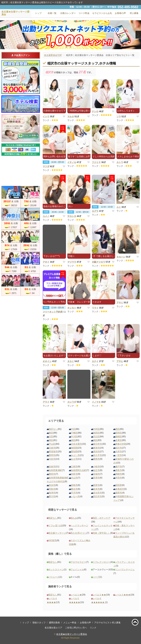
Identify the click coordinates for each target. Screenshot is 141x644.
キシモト (72, 308)
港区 (51, 440)
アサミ (120, 303)
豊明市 (52, 455)
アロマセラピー (78, 562)
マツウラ (72, 262)
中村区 (96, 429)
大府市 (119, 452)
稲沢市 (119, 448)
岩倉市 (52, 467)
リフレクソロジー (101, 562)
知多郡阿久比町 (79, 470)
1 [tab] (66, 47)
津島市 (119, 470)
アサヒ (120, 361)
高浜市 (52, 485)
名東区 (119, 440)
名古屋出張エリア (53, 628)
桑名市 (74, 489)
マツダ (46, 166)
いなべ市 (75, 496)
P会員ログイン (21, 55)
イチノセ (72, 162)
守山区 (52, 444)
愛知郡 (74, 452)
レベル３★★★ (123, 595)
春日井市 (97, 444)
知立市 (96, 470)
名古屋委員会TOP (53, 55)
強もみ (74, 518)
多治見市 (97, 493)
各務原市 (120, 489)
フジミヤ (96, 162)
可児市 (74, 493)
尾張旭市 (53, 452)
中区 (73, 429)
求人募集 (134, 13)
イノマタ (96, 402)
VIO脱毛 (52, 540)
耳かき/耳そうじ (78, 533)
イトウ (46, 117)
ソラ (119, 117)
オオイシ (47, 361)
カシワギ (72, 402)
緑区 (73, 440)
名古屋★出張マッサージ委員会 (72, 634)
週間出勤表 (54, 623)
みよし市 (75, 455)
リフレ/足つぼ (55, 526)
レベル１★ (76, 595)
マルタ (71, 117)
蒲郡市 (119, 493)
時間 (46, 162)
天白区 (96, 437)
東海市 (96, 448)
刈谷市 (52, 459)
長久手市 (97, 455)
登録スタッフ (39, 623)
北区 (51, 437)
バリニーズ (54, 577)
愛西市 (96, 459)
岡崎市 (119, 474)
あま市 (74, 459)
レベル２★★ (99, 595)
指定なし (53, 429)
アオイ (46, 262)
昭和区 (119, 433)
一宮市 (119, 455)
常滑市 (96, 478)
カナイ (95, 361)
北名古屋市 (76, 444)
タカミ (71, 361)
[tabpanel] (70, 35)
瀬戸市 (119, 467)
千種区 (74, 433)
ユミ (119, 207)
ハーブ (96, 577)
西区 (117, 429)
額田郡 (119, 485)
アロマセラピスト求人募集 (107, 623)
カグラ (95, 211)
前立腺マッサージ (57, 533)
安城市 (96, 474)
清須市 (96, 452)
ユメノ (46, 216)
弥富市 (74, 474)
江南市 (74, 467)
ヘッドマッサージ (79, 526)
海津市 (52, 493)
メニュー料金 (70, 623)
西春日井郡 (121, 444)
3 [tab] (75, 47)
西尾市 (96, 485)
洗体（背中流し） (101, 533)
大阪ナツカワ (98, 262)
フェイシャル (77, 570)
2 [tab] (70, 47)
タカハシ (121, 257)
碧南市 (74, 485)
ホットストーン (56, 570)
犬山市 (74, 478)
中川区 (74, 437)
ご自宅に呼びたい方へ (76, 628)
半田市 (119, 478)
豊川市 (52, 496)
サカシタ (72, 216)
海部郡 (74, 448)
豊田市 (52, 474)
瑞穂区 (119, 437)
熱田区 (96, 433)
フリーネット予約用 (53, 312)
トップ (26, 623)
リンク (93, 628)
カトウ (120, 162)
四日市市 (97, 496)
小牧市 (96, 467)
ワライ (95, 308)
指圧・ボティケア (101, 518)
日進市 (52, 448)
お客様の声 (85, 623)
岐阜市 (96, 489)
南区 (95, 440)
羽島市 (52, 489)
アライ (46, 402)
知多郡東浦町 (55, 470)
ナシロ (95, 111)
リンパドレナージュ (125, 570)
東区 (51, 433)
